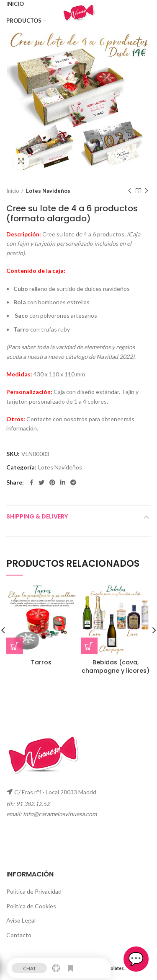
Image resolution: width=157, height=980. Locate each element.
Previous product (130, 191)
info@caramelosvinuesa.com (60, 814)
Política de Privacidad (34, 891)
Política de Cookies (31, 906)
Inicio (13, 191)
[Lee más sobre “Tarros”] (15, 646)
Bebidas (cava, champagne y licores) (116, 666)
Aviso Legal (21, 920)
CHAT (30, 966)
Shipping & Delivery (37, 516)
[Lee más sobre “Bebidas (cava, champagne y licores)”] (89, 646)
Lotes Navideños (48, 191)
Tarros (41, 662)
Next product (147, 191)
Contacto (19, 935)
